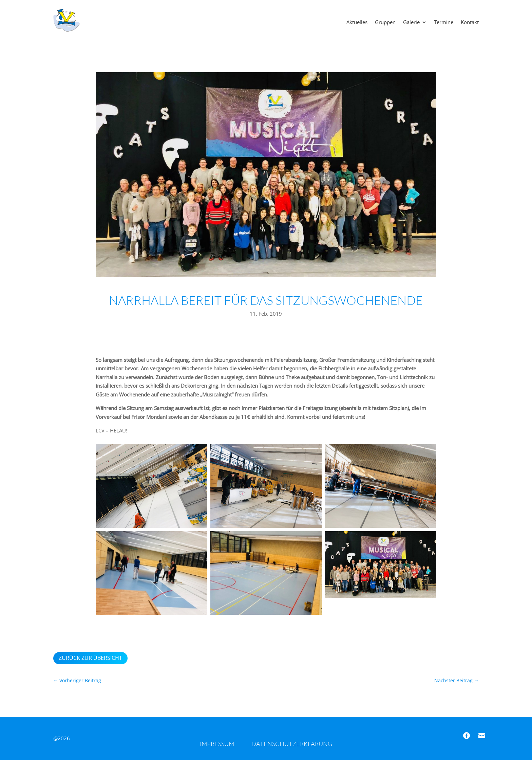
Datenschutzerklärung (292, 744)
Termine (444, 23)
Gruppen (385, 23)
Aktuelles (357, 23)
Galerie (411, 23)
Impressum (217, 744)
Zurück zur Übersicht (90, 658)
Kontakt (470, 23)
